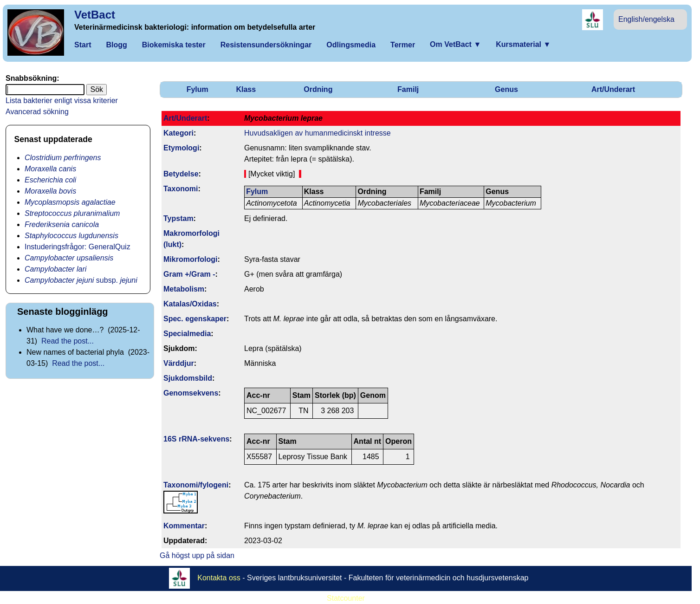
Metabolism (184, 289)
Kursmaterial (523, 44)
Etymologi (181, 148)
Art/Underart (613, 89)
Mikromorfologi (190, 259)
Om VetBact (455, 44)
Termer (403, 45)
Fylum (198, 89)
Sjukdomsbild (188, 378)
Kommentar (184, 526)
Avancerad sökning (37, 112)
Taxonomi (181, 189)
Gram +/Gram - (189, 274)
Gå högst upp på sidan (197, 555)
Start (83, 45)
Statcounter (346, 598)
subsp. (81, 280)
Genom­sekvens (191, 393)
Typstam (178, 218)
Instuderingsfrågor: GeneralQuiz (78, 247)
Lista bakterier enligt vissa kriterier (62, 101)
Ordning (318, 89)
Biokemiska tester (174, 45)
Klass (246, 89)
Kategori (178, 133)
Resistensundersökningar (266, 45)
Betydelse (181, 174)
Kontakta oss (219, 577)
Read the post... (68, 341)
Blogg (116, 45)
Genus (506, 89)
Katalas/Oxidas (190, 304)
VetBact (95, 15)
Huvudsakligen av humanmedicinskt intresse (318, 133)
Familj (408, 89)
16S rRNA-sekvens (196, 439)
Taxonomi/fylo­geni (196, 485)
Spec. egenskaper (195, 319)
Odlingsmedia (351, 45)
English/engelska (646, 19)
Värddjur (179, 363)
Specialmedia (187, 334)
